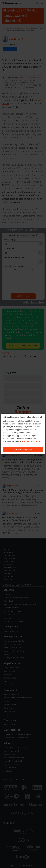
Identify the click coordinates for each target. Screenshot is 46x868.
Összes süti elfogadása (23, 450)
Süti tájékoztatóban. (31, 441)
